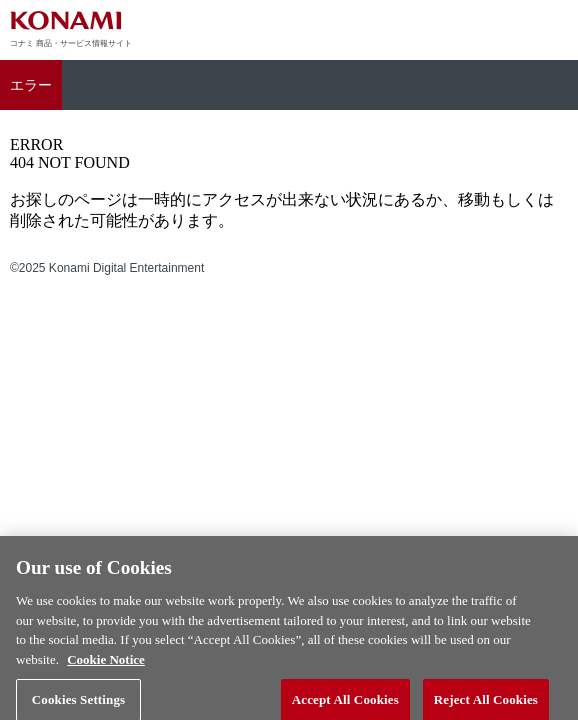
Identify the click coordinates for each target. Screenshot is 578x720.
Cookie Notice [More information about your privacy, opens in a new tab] (106, 665)
